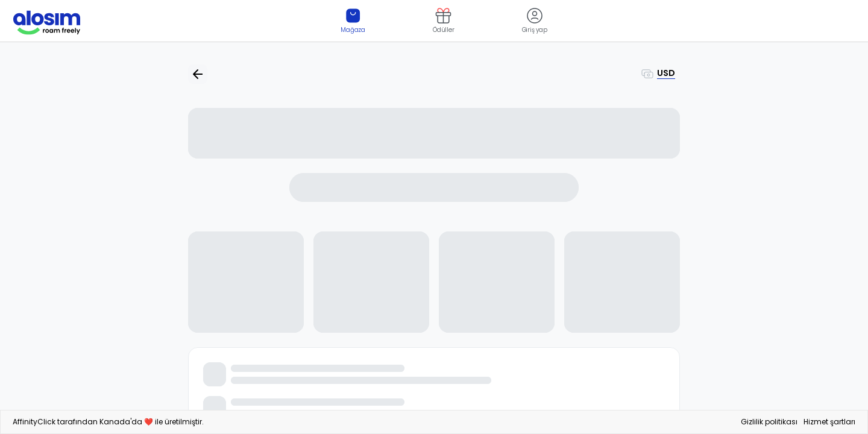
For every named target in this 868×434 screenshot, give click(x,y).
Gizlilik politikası (769, 422)
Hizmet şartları (829, 422)
